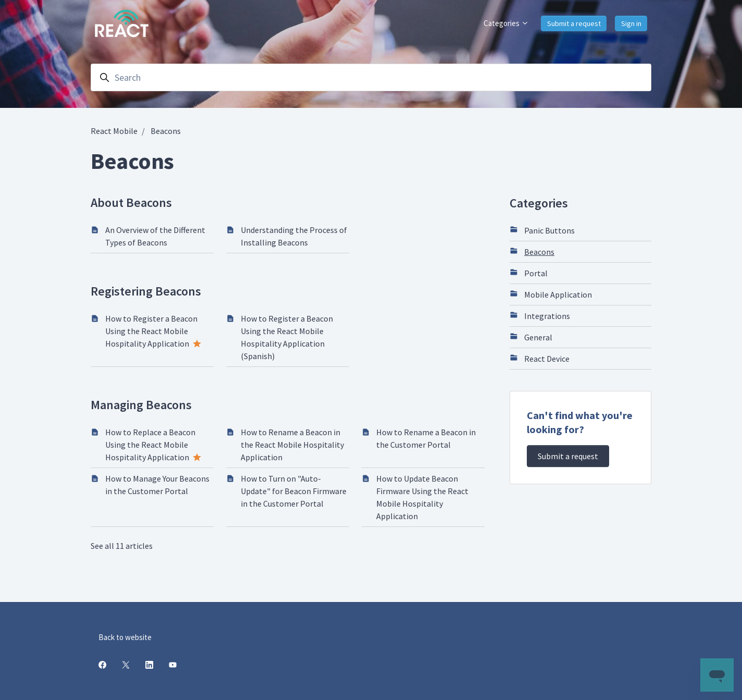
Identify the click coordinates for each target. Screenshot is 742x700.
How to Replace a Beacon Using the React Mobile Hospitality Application (150, 445)
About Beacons (131, 202)
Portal (529, 273)
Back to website (125, 637)
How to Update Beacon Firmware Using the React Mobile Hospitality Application (422, 497)
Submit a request (574, 23)
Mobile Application (551, 294)
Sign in (631, 23)
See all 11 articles (122, 546)
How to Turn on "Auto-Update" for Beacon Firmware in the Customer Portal (294, 491)
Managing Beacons (141, 405)
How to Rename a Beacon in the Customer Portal (426, 438)
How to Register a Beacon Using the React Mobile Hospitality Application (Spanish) (287, 337)
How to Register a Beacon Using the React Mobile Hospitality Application (151, 331)
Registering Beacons (146, 291)
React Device (540, 358)
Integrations (540, 315)
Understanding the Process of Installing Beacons (294, 236)
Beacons (166, 131)
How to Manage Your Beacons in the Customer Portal (157, 485)
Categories (506, 23)
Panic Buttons (542, 230)
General (531, 337)
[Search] (371, 77)
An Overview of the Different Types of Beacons (155, 236)
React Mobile (114, 131)
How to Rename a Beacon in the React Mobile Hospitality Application (292, 445)
